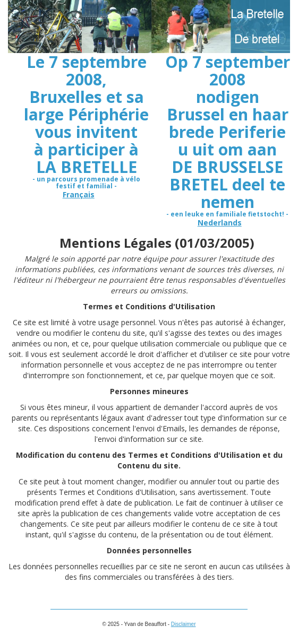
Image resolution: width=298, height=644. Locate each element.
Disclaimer (184, 624)
